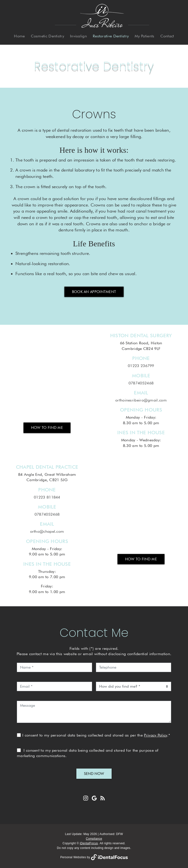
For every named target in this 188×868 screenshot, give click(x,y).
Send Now (94, 774)
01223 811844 (47, 497)
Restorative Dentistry (111, 36)
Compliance (94, 839)
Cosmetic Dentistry (47, 36)
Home (19, 36)
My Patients (144, 36)
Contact (167, 36)
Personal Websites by (94, 857)
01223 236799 (141, 366)
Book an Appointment (94, 292)
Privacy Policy (155, 735)
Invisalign (78, 36)
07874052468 (141, 383)
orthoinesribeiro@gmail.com (141, 400)
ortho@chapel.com (47, 531)
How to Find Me (47, 428)
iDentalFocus (89, 843)
